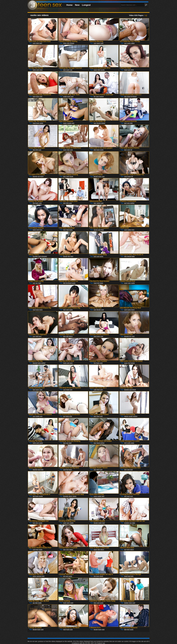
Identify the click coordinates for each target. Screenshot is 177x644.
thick (102, 230)
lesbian (126, 603)
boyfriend (134, 96)
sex (71, 70)
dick (125, 96)
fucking (102, 96)
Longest (86, 5)
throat (134, 390)
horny (133, 310)
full (132, 176)
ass (125, 203)
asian (133, 443)
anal (64, 469)
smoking (127, 523)
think (98, 390)
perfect (132, 203)
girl (131, 150)
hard (68, 230)
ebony (71, 336)
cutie (95, 390)
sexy (41, 43)
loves (69, 96)
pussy (98, 43)
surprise (39, 576)
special (129, 256)
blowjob (35, 176)
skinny (70, 496)
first (34, 203)
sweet (129, 96)
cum (95, 43)
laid (34, 496)
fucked (103, 123)
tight (99, 70)
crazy (97, 96)
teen (64, 70)
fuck (95, 256)
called (133, 43)
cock (34, 43)
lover (41, 230)
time (133, 230)
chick (37, 43)
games (126, 416)
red (39, 176)
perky (68, 603)
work (34, 96)
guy (37, 283)
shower (72, 43)
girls (125, 256)
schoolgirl (44, 256)
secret (96, 230)
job (64, 576)
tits (95, 96)
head (126, 70)
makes (129, 230)
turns (98, 576)
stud (131, 469)
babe (133, 256)
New (77, 5)
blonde (99, 123)
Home (69, 5)
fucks (65, 43)
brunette (35, 256)
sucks (129, 43)
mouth (71, 176)
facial (98, 443)
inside (65, 96)
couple (103, 70)
